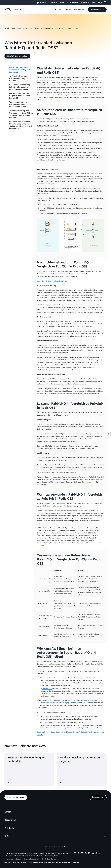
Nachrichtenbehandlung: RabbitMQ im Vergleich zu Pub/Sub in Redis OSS (20, 87)
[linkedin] (82, 854)
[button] (97, 10)
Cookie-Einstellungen (49, 859)
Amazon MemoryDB (50, 678)
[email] (100, 854)
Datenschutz (9, 859)
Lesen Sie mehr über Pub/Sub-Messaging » (52, 281)
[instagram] (86, 854)
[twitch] (89, 854)
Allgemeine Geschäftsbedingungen (27, 859)
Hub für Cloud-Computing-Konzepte (42, 28)
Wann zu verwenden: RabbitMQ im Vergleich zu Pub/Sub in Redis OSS (20, 104)
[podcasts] (96, 854)
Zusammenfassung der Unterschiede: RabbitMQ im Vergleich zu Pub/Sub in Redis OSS (21, 114)
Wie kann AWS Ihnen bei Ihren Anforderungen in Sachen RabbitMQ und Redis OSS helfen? (21, 125)
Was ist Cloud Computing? (15, 28)
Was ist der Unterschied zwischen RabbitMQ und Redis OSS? (20, 70)
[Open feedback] (109, 434)
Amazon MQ (47, 688)
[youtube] (93, 854)
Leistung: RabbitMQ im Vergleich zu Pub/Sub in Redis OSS (20, 96)
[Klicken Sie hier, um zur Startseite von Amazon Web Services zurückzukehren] (8, 11)
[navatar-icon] (106, 3)
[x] (75, 854)
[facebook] (78, 854)
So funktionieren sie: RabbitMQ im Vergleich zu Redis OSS (20, 78)
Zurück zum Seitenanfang (55, 847)
